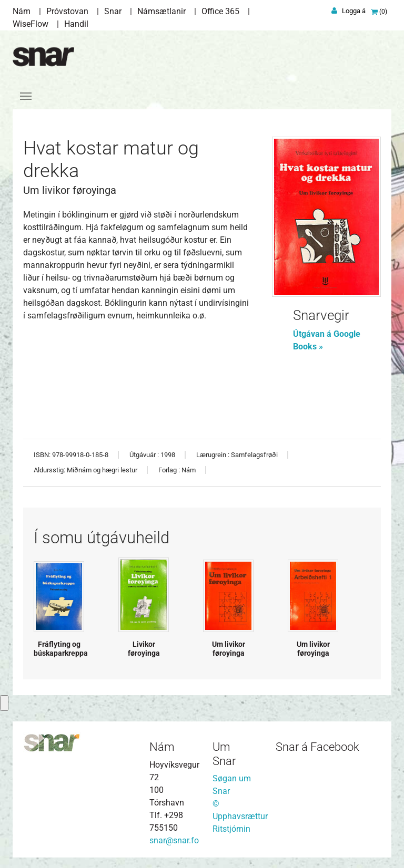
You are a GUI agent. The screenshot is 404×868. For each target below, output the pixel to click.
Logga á (354, 11)
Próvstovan (67, 11)
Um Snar (224, 754)
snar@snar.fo (174, 840)
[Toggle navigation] (26, 96)
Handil (76, 24)
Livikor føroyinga (144, 649)
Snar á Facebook (317, 747)
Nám (22, 11)
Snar (113, 11)
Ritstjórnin (231, 829)
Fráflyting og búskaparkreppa (61, 649)
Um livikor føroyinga (229, 649)
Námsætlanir (161, 11)
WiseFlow (31, 24)
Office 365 (220, 11)
